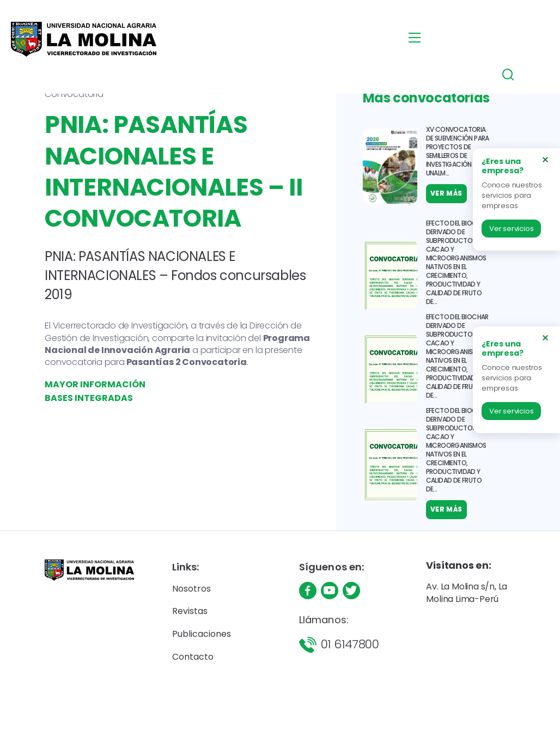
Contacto (193, 657)
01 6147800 (350, 644)
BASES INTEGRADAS (89, 398)
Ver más (446, 513)
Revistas (190, 611)
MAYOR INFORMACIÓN (95, 384)
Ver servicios (511, 229)
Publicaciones (202, 634)
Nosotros (191, 589)
